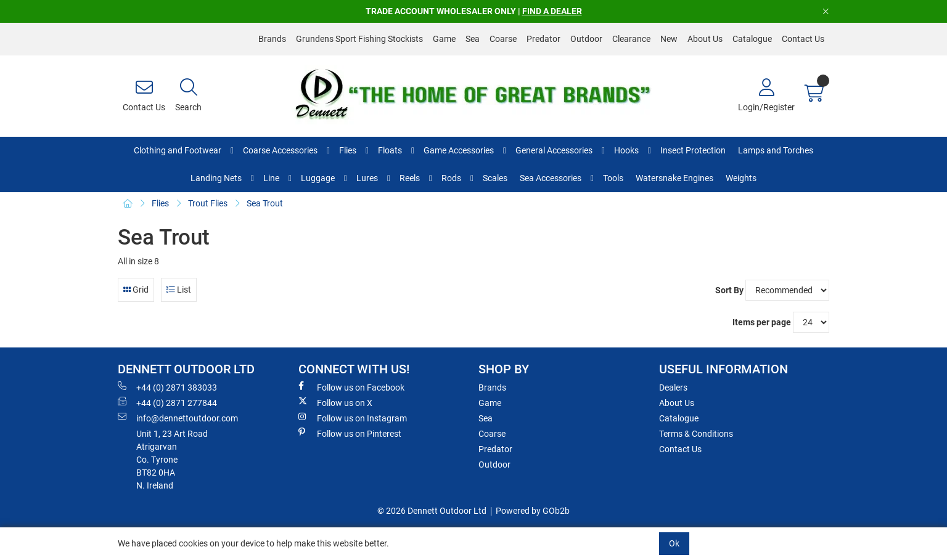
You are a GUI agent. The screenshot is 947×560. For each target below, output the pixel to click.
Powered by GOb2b (533, 511)
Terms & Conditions (696, 434)
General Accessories (554, 150)
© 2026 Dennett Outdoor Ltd (432, 511)
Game (444, 39)
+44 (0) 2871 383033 (167, 387)
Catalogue (752, 39)
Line (271, 178)
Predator (543, 39)
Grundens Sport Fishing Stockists (359, 39)
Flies (348, 150)
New (669, 39)
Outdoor (586, 39)
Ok (674, 543)
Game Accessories (459, 150)
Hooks (626, 150)
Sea (473, 39)
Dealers (673, 388)
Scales (495, 178)
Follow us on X (335, 402)
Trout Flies (208, 203)
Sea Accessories (551, 178)
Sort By (729, 290)
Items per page (762, 322)
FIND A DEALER (552, 11)
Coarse (503, 39)
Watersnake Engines (674, 178)
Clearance (631, 39)
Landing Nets (216, 178)
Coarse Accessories (280, 150)
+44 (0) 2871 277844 (167, 402)
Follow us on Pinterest (350, 433)
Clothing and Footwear (178, 150)
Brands (272, 39)
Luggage (318, 178)
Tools (613, 178)
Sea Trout (265, 203)
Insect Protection (693, 150)
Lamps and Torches (776, 150)
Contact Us (803, 39)
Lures (367, 178)
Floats (390, 150)
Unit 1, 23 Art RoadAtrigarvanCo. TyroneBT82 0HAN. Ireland (172, 460)
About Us (705, 39)
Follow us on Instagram (353, 418)
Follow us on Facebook (351, 387)
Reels (410, 178)
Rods (451, 178)
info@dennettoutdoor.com (178, 418)
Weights (741, 178)
